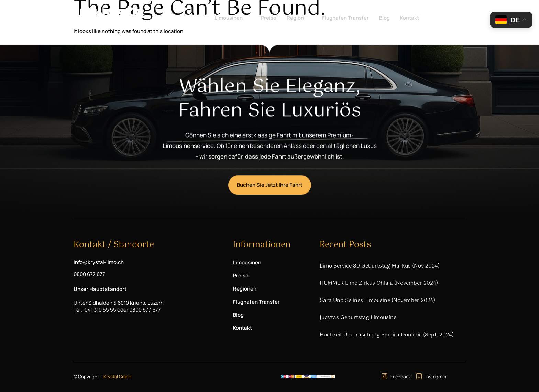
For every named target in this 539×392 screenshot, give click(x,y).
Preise (269, 18)
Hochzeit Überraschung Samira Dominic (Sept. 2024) (387, 335)
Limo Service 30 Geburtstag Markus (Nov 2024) (380, 266)
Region (298, 18)
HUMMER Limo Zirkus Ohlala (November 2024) (379, 283)
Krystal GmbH (118, 377)
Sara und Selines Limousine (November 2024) (377, 300)
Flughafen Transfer (345, 18)
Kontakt (410, 18)
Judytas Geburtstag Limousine (358, 318)
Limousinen (232, 18)
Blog (384, 18)
